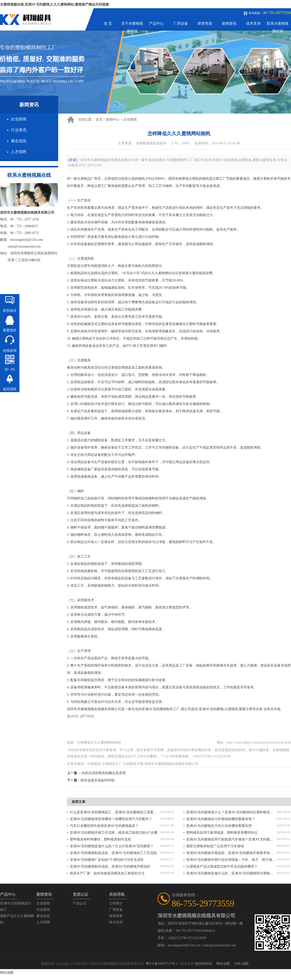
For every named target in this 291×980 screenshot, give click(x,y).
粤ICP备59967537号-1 (162, 964)
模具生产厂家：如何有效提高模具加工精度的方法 (107, 873)
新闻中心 (113, 120)
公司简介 (116, 903)
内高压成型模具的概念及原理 (104, 773)
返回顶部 (10, 389)
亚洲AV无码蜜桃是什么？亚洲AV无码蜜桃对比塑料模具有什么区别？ (231, 812)
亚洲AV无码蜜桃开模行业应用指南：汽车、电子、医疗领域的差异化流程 (231, 860)
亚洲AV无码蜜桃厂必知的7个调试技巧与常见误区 (107, 860)
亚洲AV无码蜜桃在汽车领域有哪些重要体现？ (221, 819)
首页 (99, 120)
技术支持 (253, 23)
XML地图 (241, 964)
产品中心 (156, 23)
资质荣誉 (116, 916)
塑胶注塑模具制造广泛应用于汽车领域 (215, 846)
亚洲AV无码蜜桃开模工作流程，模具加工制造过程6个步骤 (114, 833)
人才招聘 (19, 152)
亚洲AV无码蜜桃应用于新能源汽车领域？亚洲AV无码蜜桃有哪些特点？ (231, 839)
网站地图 (223, 964)
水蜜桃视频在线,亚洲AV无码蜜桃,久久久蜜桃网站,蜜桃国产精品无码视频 (54, 4)
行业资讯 (19, 130)
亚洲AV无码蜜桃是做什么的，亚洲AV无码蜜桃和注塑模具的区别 (231, 873)
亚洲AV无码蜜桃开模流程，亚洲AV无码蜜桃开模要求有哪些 (231, 853)
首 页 (108, 23)
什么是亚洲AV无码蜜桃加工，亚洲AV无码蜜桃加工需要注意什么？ (115, 812)
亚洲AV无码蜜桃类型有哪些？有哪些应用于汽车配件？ (111, 819)
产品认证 (80, 903)
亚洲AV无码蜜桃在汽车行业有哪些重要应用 (219, 826)
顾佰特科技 (204, 964)
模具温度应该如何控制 (97, 780)
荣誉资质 (205, 23)
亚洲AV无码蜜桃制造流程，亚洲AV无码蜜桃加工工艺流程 (113, 853)
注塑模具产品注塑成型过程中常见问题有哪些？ (222, 867)
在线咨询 (10, 351)
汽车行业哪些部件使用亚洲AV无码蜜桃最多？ (104, 826)
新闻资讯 (229, 23)
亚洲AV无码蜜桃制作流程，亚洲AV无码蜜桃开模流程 (110, 867)
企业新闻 (19, 119)
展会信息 (19, 141)
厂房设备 (181, 23)
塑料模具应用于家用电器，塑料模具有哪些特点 (222, 833)
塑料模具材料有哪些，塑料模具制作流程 (100, 839)
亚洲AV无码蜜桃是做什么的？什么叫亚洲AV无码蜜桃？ (112, 846)
